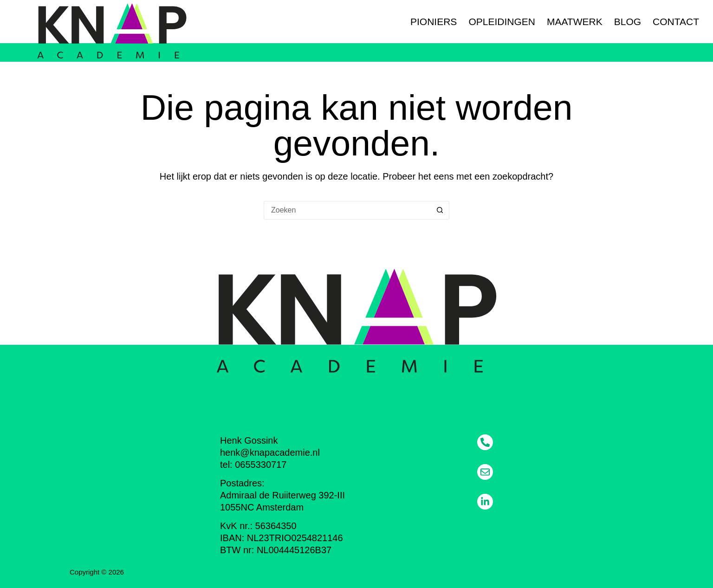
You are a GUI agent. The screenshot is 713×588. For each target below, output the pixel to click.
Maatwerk (575, 22)
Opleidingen (502, 22)
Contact (676, 22)
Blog (628, 22)
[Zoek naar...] (347, 210)
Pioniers (434, 22)
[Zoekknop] (440, 210)
